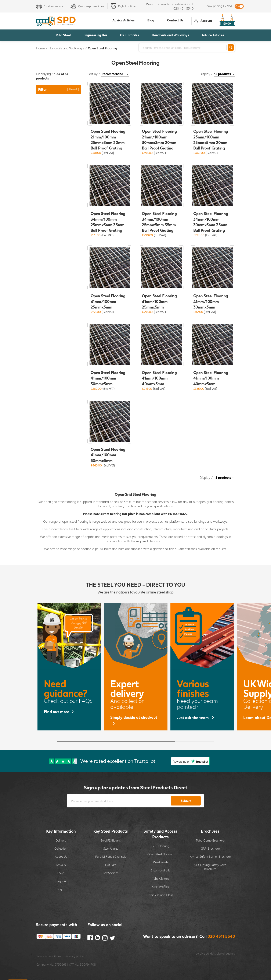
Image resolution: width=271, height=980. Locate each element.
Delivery (61, 840)
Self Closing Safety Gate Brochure (210, 867)
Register (61, 881)
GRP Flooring (160, 846)
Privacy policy (75, 956)
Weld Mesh (160, 862)
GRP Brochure (210, 848)
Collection (61, 848)
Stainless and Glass (160, 895)
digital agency (226, 953)
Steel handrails (160, 870)
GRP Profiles (129, 35)
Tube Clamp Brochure (210, 840)
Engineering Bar (95, 35)
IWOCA (61, 865)
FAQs (61, 873)
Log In (61, 889)
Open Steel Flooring (102, 48)
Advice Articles (213, 35)
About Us (61, 856)
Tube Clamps (160, 879)
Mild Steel (63, 35)
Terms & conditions (49, 956)
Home (40, 48)
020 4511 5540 (183, 8)
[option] (69, 667)
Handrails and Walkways (170, 35)
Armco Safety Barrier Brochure (210, 856)
